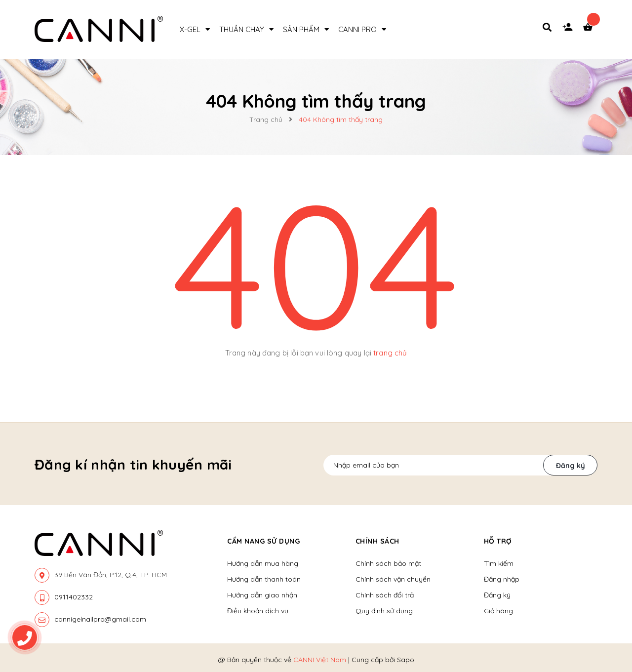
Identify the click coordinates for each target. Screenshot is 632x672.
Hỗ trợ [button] (498, 541)
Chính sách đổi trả (385, 595)
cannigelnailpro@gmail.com (100, 619)
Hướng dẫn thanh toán (264, 579)
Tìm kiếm (499, 563)
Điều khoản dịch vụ (258, 611)
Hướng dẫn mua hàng (263, 563)
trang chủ (390, 353)
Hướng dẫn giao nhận (262, 595)
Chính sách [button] (377, 541)
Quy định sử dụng (384, 611)
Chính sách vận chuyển (393, 579)
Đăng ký (571, 466)
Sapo (406, 660)
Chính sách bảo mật (388, 563)
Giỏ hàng (498, 611)
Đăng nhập (502, 579)
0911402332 (74, 597)
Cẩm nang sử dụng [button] (263, 541)
